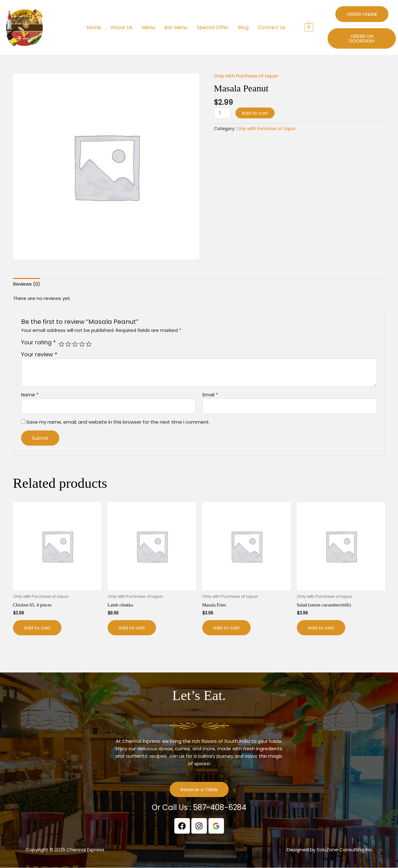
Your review (39, 354)
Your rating (38, 342)
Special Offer (213, 27)
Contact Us (272, 27)
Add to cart (255, 113)
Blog (243, 27)
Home (94, 27)
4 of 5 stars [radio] (82, 344)
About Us (121, 27)
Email (210, 395)
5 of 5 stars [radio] (89, 344)
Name (30, 395)
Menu (148, 27)
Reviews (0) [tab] (27, 284)
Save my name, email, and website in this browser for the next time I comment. (118, 422)
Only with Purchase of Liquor (246, 76)
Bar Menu (176, 27)
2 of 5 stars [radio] (68, 344)
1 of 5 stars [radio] (61, 344)
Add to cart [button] (37, 628)
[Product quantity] (222, 113)
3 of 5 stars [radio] (75, 344)
